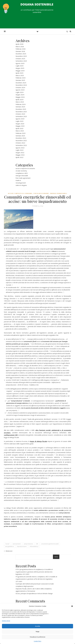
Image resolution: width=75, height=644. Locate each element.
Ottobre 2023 (20, 114)
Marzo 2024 (20, 102)
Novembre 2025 (21, 56)
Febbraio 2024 (21, 104)
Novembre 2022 (21, 140)
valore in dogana (21, 185)
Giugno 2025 (20, 68)
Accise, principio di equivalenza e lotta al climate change (34, 593)
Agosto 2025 (20, 63)
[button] (72, 606)
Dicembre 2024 (21, 83)
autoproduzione (28, 544)
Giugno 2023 (20, 124)
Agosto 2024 (20, 90)
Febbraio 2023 (21, 133)
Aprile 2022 (19, 157)
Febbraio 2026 (21, 49)
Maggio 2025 (20, 71)
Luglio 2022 (20, 150)
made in (18, 180)
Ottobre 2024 (20, 87)
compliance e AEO (22, 173)
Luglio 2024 (20, 92)
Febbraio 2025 (21, 78)
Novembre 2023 (21, 112)
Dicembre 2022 (21, 138)
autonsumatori (17, 544)
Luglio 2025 (20, 66)
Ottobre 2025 (20, 59)
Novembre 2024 (21, 85)
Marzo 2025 (20, 75)
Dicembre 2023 (21, 109)
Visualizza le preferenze (38, 637)
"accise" (7, 544)
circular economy (21, 171)
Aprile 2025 (19, 73)
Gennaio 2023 (20, 136)
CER (37, 544)
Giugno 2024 (20, 95)
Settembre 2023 (21, 116)
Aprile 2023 (19, 128)
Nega (37, 632)
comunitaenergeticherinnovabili (50, 544)
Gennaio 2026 (20, 51)
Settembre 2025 (21, 61)
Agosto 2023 (20, 119)
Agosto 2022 (20, 148)
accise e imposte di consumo (25, 168)
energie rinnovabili (22, 176)
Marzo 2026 (20, 47)
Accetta (37, 626)
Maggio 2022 (20, 155)
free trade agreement (23, 178)
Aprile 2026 (19, 44)
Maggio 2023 (20, 126)
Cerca (56, 557)
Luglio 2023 (20, 121)
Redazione (9, 551)
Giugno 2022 (20, 153)
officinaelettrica (34, 546)
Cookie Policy (37, 641)
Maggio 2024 (20, 97)
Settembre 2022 (21, 145)
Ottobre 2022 (20, 143)
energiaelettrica (10, 546)
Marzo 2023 (20, 131)
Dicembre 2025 (21, 54)
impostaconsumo (22, 546)
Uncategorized (21, 183)
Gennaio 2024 (20, 107)
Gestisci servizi (6, 621)
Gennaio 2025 (20, 80)
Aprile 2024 (19, 100)
